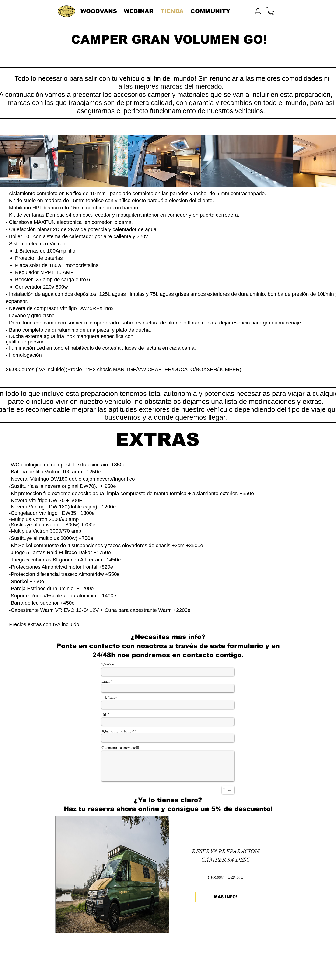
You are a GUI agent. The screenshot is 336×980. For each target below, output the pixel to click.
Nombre (108, 665)
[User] (258, 11)
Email (106, 681)
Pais (104, 714)
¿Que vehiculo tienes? (118, 731)
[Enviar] (228, 790)
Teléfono (108, 698)
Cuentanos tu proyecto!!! (120, 748)
